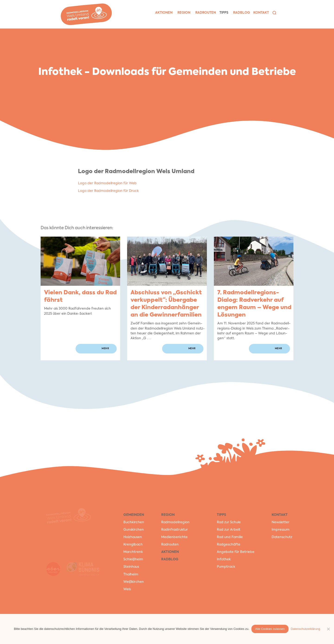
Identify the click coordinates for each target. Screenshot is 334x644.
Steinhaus (131, 567)
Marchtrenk (133, 552)
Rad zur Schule (229, 522)
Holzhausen (133, 537)
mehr (105, 349)
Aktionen (170, 552)
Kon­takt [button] (261, 13)
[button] (274, 13)
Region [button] (184, 13)
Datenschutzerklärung (305, 629)
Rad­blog (241, 13)
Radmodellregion (175, 522)
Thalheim (131, 574)
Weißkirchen (134, 582)
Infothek (224, 559)
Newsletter (281, 522)
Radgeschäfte (229, 545)
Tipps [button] (224, 13)
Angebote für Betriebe (236, 552)
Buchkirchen (134, 522)
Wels (127, 589)
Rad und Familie (230, 537)
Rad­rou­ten (206, 13)
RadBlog (170, 559)
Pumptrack (226, 567)
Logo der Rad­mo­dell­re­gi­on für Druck (108, 191)
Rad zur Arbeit (229, 530)
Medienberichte (174, 537)
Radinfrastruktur (175, 530)
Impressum (281, 530)
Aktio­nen (164, 13)
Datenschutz (282, 537)
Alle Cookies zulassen (270, 629)
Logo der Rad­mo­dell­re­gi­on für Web (107, 183)
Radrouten (170, 545)
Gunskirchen (134, 530)
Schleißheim (133, 559)
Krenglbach (133, 545)
